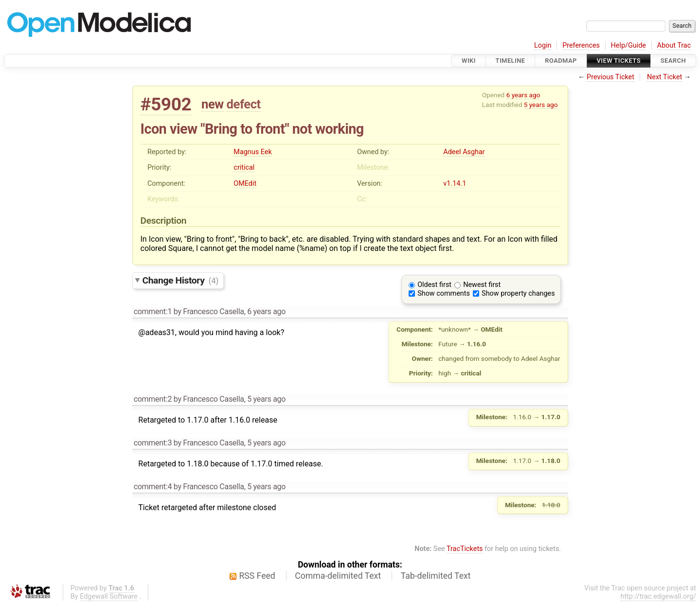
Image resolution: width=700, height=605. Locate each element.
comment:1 (153, 311)
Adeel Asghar (464, 152)
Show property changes (518, 294)
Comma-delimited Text (338, 576)
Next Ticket (664, 77)
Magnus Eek (252, 152)
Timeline (511, 61)
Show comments (444, 294)
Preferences (581, 45)
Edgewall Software (109, 596)
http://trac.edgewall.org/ (658, 596)
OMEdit (245, 184)
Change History (180, 280)
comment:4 (153, 487)
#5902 (166, 104)
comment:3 (153, 443)
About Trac (674, 45)
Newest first (482, 285)
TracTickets (465, 549)
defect (244, 104)
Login (543, 45)
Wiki (469, 61)
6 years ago (523, 95)
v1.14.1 (455, 184)
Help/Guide (628, 45)
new (213, 104)
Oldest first (434, 285)
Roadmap (561, 61)
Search (673, 61)
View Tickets (619, 61)
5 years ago (541, 105)
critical (244, 168)
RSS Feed (257, 576)
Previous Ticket (610, 77)
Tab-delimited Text (436, 576)
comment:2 (153, 399)
